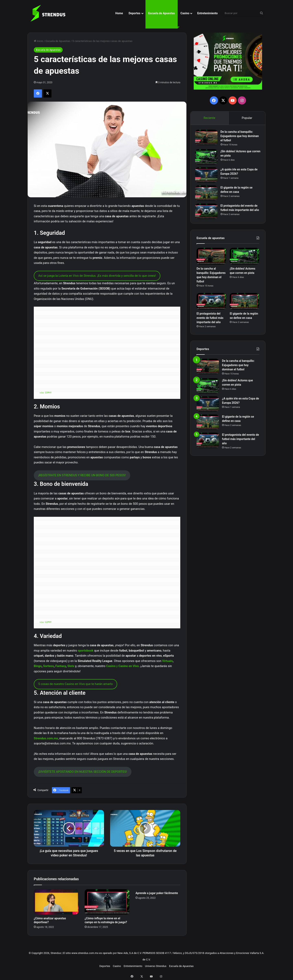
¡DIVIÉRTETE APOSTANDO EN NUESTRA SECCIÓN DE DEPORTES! (83, 772)
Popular (247, 118)
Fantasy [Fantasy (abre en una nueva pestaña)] (61, 666)
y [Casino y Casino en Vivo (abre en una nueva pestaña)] (117, 666)
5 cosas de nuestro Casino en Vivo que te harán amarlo (75, 684)
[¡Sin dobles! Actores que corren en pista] (208, 158)
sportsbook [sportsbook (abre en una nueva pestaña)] (86, 651)
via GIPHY (46, 392)
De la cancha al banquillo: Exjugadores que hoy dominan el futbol (238, 137)
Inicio (38, 41)
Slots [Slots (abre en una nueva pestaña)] (71, 666)
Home (119, 13)
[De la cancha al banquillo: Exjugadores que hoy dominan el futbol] (208, 139)
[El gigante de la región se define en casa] (208, 195)
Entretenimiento (207, 13)
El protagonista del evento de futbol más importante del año (241, 211)
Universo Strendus (156, 966)
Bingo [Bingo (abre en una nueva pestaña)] (38, 666)
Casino (185, 13)
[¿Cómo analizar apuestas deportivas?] (56, 902)
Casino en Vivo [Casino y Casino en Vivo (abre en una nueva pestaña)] (129, 666)
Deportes (134, 13)
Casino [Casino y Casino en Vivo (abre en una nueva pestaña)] (111, 666)
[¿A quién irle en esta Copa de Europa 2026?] (208, 176)
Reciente (209, 118)
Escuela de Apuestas (162, 13)
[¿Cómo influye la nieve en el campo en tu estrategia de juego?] (107, 902)
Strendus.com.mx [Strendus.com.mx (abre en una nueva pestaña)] (46, 738)
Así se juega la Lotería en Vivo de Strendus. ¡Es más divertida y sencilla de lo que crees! (97, 276)
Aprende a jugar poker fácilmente (157, 893)
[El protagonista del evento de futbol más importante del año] (208, 213)
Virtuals (167, 661)
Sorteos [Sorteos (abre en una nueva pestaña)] (49, 666)
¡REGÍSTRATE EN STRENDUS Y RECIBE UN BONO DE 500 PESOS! (82, 475)
